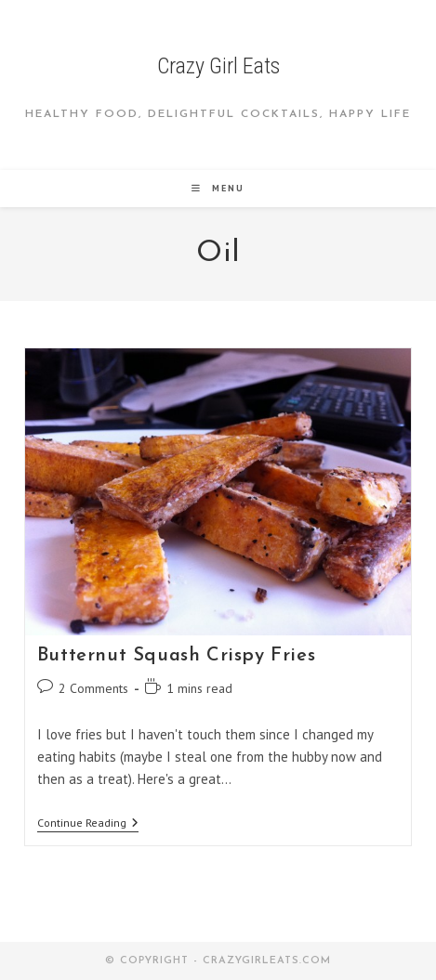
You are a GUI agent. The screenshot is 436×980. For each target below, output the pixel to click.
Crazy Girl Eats (218, 66)
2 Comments (93, 688)
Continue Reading (88, 824)
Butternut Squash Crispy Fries (176, 656)
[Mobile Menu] (218, 188)
